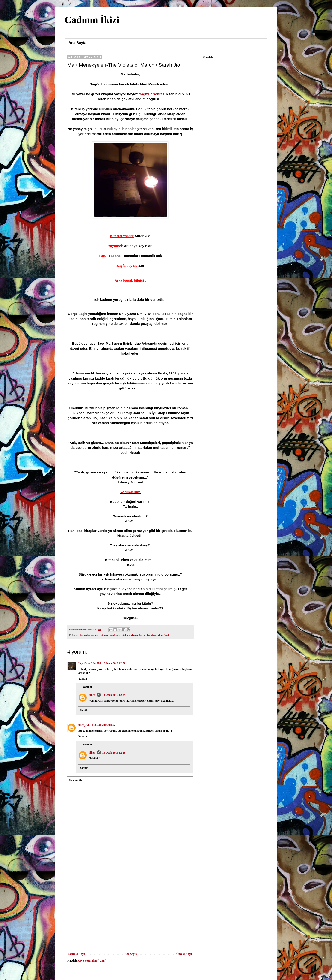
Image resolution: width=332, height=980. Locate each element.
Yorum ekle (76, 780)
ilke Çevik (84, 725)
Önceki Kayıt (184, 954)
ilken (92, 695)
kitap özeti (163, 635)
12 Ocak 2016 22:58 (114, 663)
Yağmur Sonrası (152, 94)
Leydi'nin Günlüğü (90, 663)
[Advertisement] (130, 918)
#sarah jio (144, 635)
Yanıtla (83, 679)
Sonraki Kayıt (77, 954)
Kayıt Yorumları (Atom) (92, 961)
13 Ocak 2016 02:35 (103, 725)
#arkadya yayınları (90, 635)
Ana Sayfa (77, 43)
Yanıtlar (87, 687)
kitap (154, 635)
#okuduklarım (130, 635)
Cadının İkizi (92, 20)
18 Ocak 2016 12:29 (114, 695)
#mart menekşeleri (111, 635)
